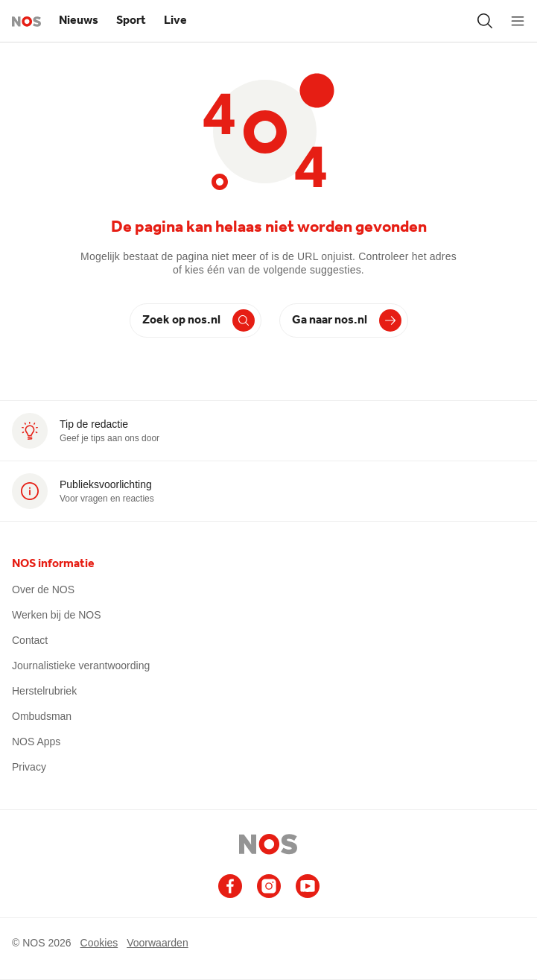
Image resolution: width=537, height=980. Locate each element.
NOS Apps (36, 742)
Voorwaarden (158, 943)
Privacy (29, 767)
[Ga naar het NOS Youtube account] (308, 886)
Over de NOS (43, 589)
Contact (30, 640)
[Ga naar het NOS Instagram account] (269, 886)
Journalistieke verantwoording (81, 666)
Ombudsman (42, 716)
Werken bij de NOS (57, 615)
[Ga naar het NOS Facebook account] (230, 886)
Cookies (99, 943)
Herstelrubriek (44, 691)
